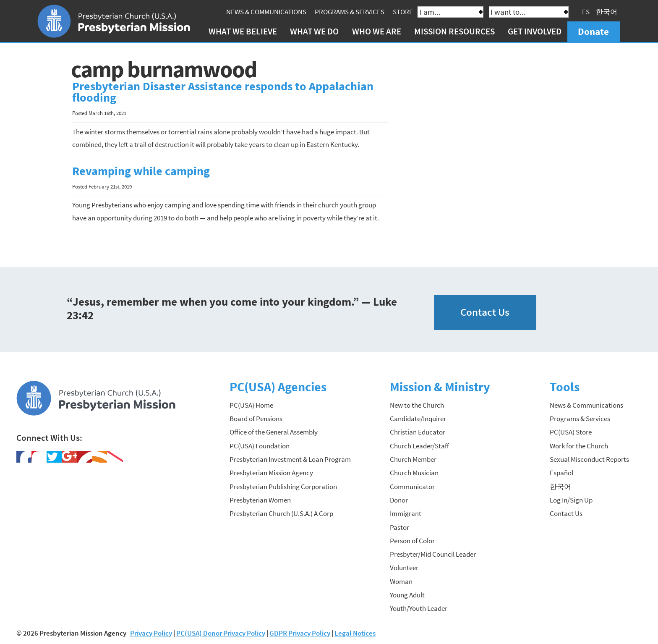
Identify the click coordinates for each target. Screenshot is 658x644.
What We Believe (243, 31)
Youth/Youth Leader (419, 608)
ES (586, 12)
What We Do (314, 31)
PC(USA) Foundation (260, 446)
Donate (593, 31)
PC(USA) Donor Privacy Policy (221, 633)
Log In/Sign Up (571, 500)
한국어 (607, 12)
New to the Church (417, 405)
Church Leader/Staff (419, 446)
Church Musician (414, 473)
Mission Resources (454, 31)
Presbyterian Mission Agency (271, 473)
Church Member (413, 459)
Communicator (412, 487)
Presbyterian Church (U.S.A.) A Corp (281, 513)
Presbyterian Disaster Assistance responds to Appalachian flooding (223, 92)
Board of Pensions (256, 419)
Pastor (399, 527)
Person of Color (412, 541)
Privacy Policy (151, 633)
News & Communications (266, 12)
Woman (401, 581)
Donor (399, 500)
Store (403, 12)
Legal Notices (355, 633)
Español (561, 473)
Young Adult (407, 595)
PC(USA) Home (251, 405)
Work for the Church (579, 446)
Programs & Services (350, 12)
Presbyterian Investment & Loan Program (290, 459)
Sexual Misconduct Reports (589, 459)
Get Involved (535, 31)
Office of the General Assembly (274, 432)
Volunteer (404, 568)
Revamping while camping (141, 171)
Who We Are (377, 31)
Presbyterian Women (260, 500)
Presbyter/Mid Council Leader (433, 554)
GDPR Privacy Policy (300, 633)
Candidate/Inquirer (418, 419)
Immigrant (406, 513)
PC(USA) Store (571, 432)
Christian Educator (418, 432)
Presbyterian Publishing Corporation (283, 487)
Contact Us (485, 312)
